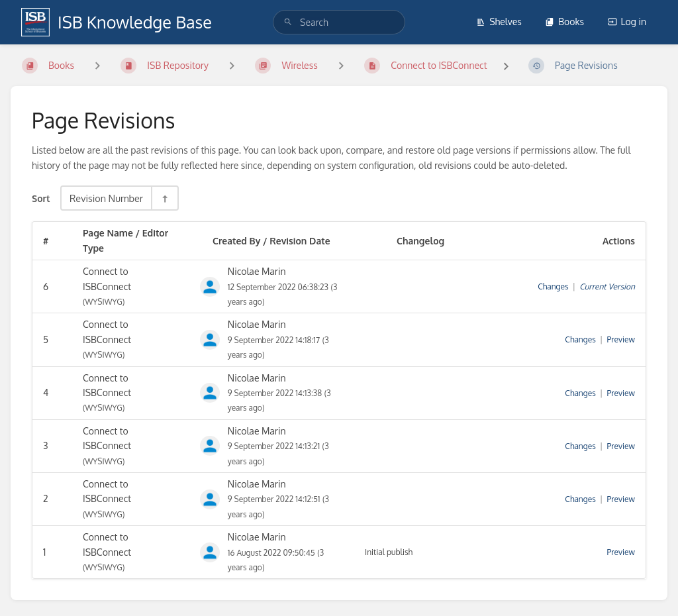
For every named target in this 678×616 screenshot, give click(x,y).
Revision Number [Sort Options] (106, 198)
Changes (553, 286)
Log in (627, 22)
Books (564, 22)
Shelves (499, 22)
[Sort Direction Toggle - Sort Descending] (164, 198)
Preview (621, 339)
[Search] (288, 22)
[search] (339, 22)
